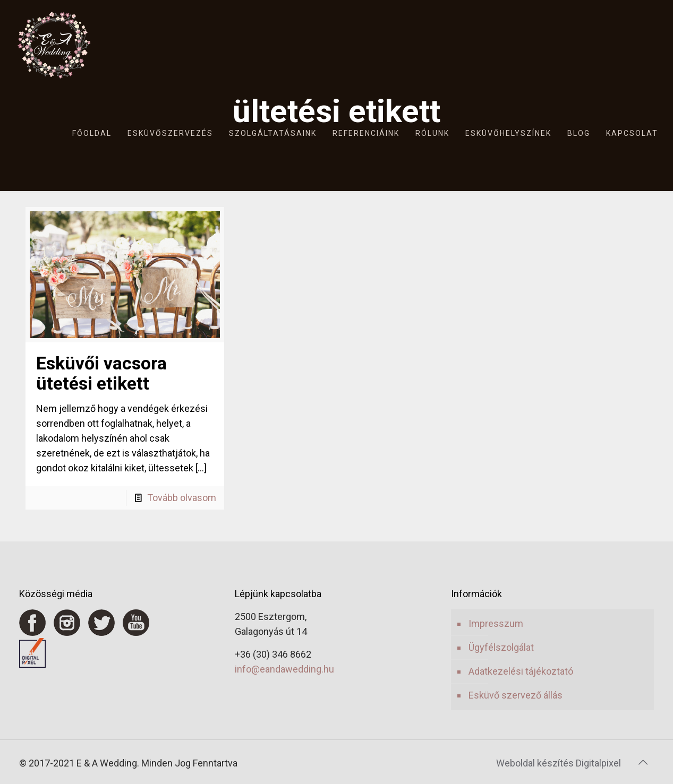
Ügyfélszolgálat (501, 647)
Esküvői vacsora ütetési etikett (101, 373)
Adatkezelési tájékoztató (521, 671)
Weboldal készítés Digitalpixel (559, 763)
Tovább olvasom (182, 498)
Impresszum (496, 623)
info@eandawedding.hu (284, 669)
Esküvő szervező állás (516, 695)
